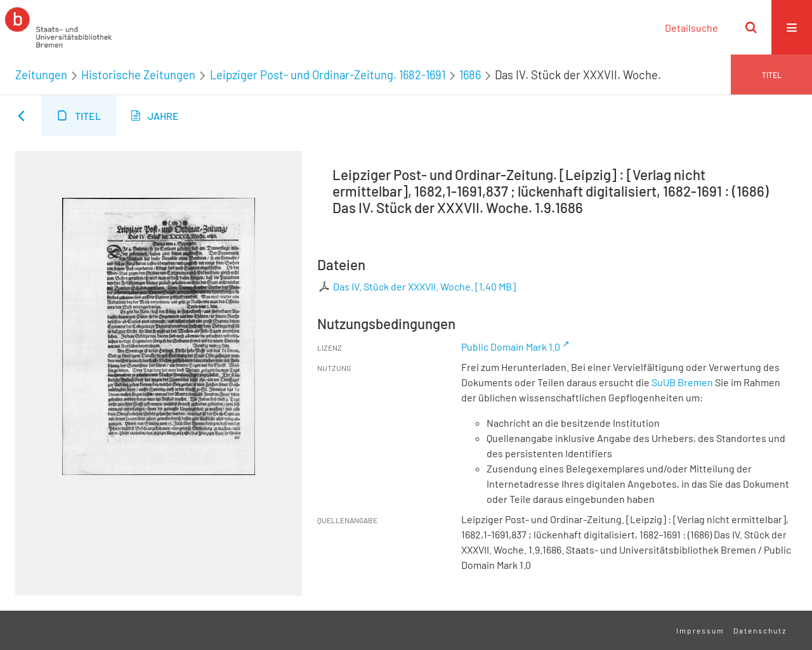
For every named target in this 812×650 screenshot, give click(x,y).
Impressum (700, 630)
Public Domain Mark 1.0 (511, 347)
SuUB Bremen (682, 382)
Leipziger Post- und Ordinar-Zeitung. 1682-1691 (328, 75)
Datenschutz (760, 630)
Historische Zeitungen (138, 75)
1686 (470, 75)
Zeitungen (41, 75)
